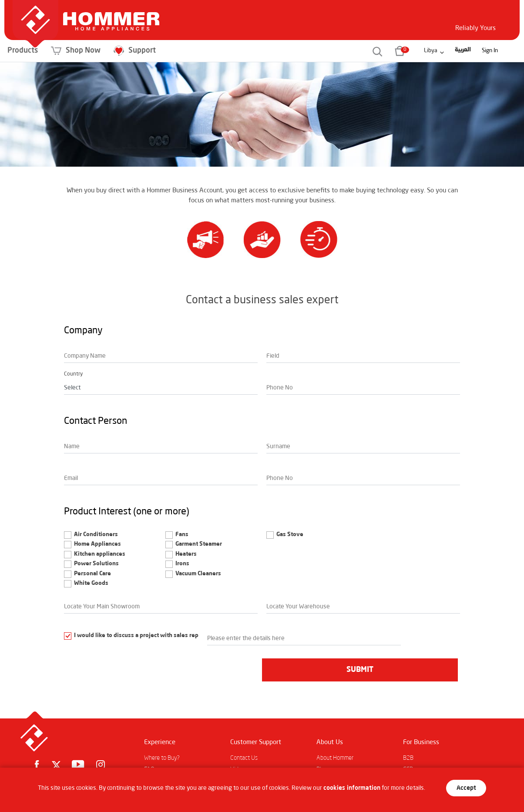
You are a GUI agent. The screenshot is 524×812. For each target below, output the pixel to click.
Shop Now (134, 51)
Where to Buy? (162, 758)
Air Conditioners (96, 535)
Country (73, 374)
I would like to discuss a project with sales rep (136, 636)
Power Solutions (96, 564)
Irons (182, 564)
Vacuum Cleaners (198, 574)
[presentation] (130, 669)
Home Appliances (97, 544)
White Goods (91, 583)
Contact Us (244, 758)
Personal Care (92, 574)
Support (193, 51)
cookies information (352, 788)
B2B (408, 758)
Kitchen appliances (100, 554)
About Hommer (335, 758)
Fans (182, 535)
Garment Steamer (199, 544)
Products (81, 51)
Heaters (186, 554)
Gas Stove (290, 535)
